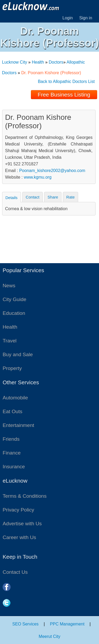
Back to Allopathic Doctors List (66, 81)
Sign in (86, 18)
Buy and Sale (18, 354)
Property (12, 368)
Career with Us (19, 537)
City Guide (15, 299)
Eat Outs (13, 411)
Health (38, 62)
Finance (12, 453)
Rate (70, 197)
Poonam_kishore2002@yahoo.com (52, 171)
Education (14, 313)
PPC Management (67, 624)
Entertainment (18, 425)
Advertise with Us (22, 524)
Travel (10, 341)
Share (53, 197)
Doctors (56, 62)
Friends (11, 439)
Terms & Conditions (25, 496)
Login (68, 18)
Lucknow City (15, 62)
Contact (32, 197)
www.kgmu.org (38, 177)
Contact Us (15, 572)
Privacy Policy (18, 510)
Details (12, 198)
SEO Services (26, 624)
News (9, 286)
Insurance (14, 467)
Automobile (15, 398)
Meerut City (50, 636)
